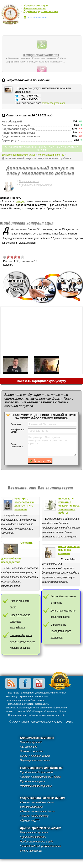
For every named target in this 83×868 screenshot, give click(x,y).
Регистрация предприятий (36, 786)
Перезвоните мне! (37, 17)
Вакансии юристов (31, 742)
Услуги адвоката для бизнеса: (41, 768)
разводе (20, 201)
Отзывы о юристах (32, 751)
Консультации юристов (51, 155)
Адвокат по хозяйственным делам (41, 777)
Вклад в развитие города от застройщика (20, 621)
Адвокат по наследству (34, 816)
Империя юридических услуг (12, 16)
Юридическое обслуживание (37, 772)
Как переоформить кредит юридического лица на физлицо (22, 642)
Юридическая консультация (36, 185)
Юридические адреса (32, 781)
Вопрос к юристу (29, 181)
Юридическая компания (41, 55)
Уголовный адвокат (32, 807)
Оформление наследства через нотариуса (61, 631)
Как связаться (28, 747)
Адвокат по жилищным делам (38, 812)
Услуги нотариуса (31, 851)
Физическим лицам (35, 9)
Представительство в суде (37, 842)
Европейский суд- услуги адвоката (40, 846)
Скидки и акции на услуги (35, 756)
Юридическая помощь (33, 837)
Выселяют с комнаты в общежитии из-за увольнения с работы (69, 506)
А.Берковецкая (36, 700)
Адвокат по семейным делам (37, 802)
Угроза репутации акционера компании (69, 550)
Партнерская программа (35, 761)
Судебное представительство (41, 11)
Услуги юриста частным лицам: (43, 798)
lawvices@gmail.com (53, 103)
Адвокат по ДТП (30, 821)
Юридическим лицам (36, 6)
